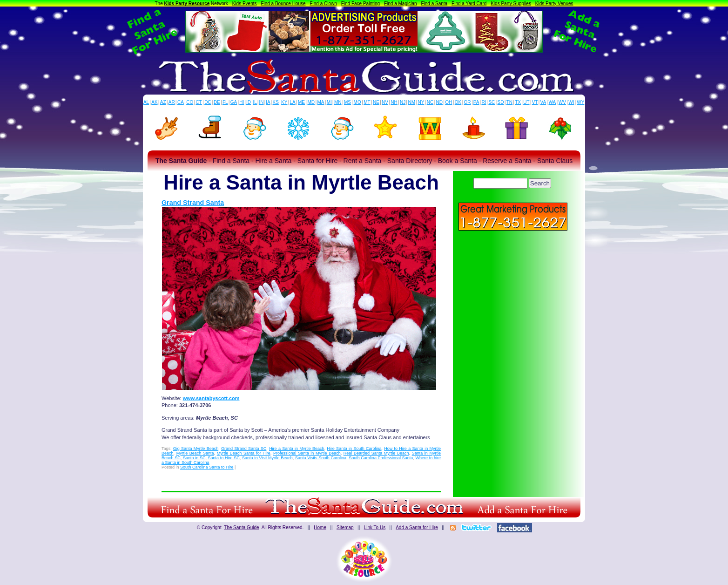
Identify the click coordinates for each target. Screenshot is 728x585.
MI (329, 102)
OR (468, 102)
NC (430, 102)
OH (448, 102)
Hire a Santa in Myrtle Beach (297, 449)
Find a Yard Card (469, 3)
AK (154, 102)
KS (276, 102)
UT (526, 102)
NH (394, 102)
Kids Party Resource (187, 3)
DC (208, 102)
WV (562, 102)
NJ (403, 102)
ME (301, 102)
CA (181, 102)
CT (199, 102)
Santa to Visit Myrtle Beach (267, 458)
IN (261, 102)
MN (338, 102)
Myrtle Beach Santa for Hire (244, 453)
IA (268, 102)
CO (190, 102)
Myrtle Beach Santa (195, 453)
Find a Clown (323, 3)
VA (543, 102)
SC (492, 102)
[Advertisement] (513, 298)
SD (501, 102)
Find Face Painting (361, 3)
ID (249, 102)
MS (347, 102)
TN (509, 102)
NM (412, 102)
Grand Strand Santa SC (244, 449)
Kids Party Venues (554, 3)
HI (242, 102)
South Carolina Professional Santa (381, 458)
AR (172, 102)
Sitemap (345, 527)
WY (580, 102)
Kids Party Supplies (511, 3)
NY (421, 102)
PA (476, 102)
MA (321, 102)
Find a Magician (401, 3)
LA (293, 102)
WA (553, 102)
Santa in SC (194, 458)
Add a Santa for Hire (417, 527)
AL (146, 102)
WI (571, 102)
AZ (163, 102)
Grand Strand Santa (193, 203)
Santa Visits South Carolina (321, 458)
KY (284, 102)
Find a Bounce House (283, 3)
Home (320, 527)
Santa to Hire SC (224, 458)
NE (376, 102)
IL (255, 102)
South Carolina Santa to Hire (207, 467)
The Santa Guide (242, 527)
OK (458, 102)
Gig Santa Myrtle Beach (196, 449)
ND (439, 102)
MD (311, 102)
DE (217, 102)
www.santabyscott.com (211, 398)
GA (234, 102)
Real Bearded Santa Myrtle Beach (376, 453)
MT (367, 102)
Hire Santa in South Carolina (354, 449)
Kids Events (245, 3)
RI (484, 102)
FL (225, 102)
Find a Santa (434, 3)
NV (385, 102)
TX (518, 102)
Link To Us (375, 527)
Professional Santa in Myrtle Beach (307, 453)
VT (535, 102)
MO (357, 102)
